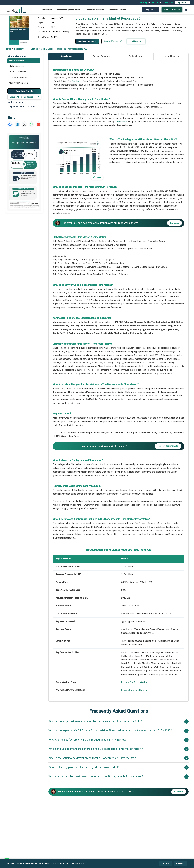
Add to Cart (138, 41)
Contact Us (168, 3)
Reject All (180, 863)
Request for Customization (135, 682)
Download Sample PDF (115, 41)
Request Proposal (172, 10)
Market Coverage (16, 66)
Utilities (34, 49)
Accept (166, 863)
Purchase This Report (88, 41)
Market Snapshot (16, 102)
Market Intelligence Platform (70, 10)
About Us (157, 2)
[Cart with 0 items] (186, 10)
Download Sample (24, 91)
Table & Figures (136, 56)
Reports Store (47, 10)
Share (97, 178)
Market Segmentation (18, 83)
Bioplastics (77, 81)
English (151, 10)
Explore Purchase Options (134, 690)
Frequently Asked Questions (21, 107)
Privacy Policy (78, 863)
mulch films (121, 122)
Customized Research (96, 10)
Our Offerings (143, 2)
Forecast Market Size (18, 77)
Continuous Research (119, 10)
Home (8, 49)
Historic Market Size (18, 72)
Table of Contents (101, 56)
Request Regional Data (168, 446)
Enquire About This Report (24, 97)
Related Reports (171, 56)
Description (66, 57)
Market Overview (16, 61)
